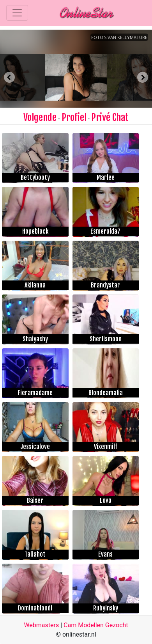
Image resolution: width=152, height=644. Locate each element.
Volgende (40, 117)
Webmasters (41, 625)
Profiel (74, 117)
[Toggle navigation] (17, 13)
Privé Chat (110, 117)
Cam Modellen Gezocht (96, 625)
